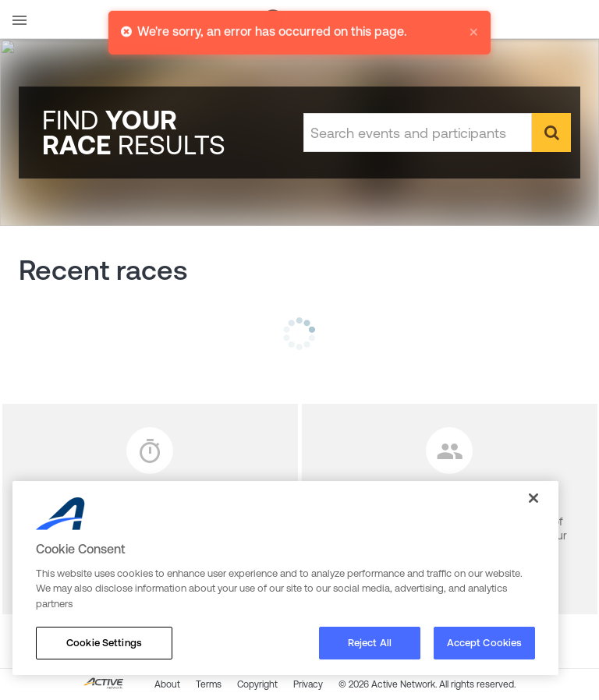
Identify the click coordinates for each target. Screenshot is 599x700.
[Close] (533, 498)
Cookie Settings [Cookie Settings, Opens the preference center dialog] (104, 643)
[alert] (299, 25)
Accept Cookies (485, 643)
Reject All (370, 643)
